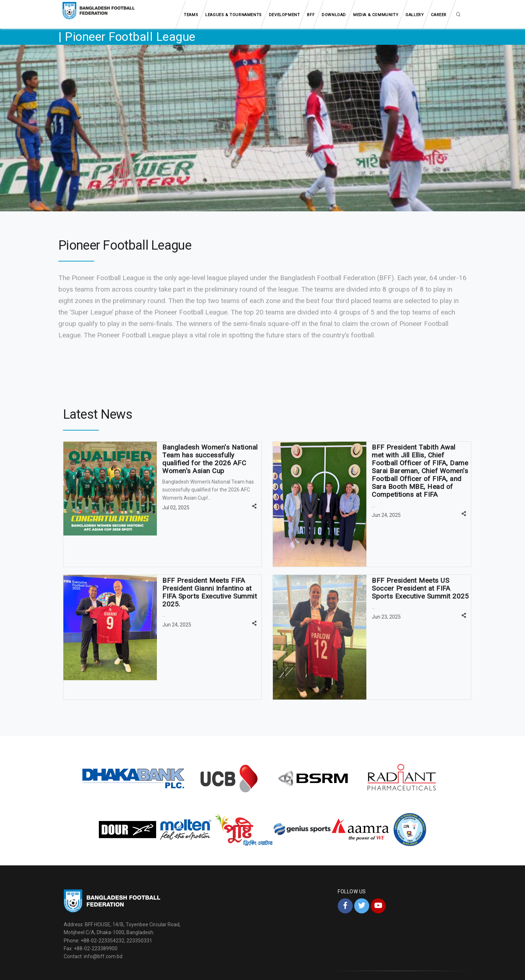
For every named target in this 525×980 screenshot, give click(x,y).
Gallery (415, 15)
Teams (191, 15)
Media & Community (376, 15)
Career (439, 15)
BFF (311, 15)
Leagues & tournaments (233, 15)
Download (334, 15)
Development (285, 15)
